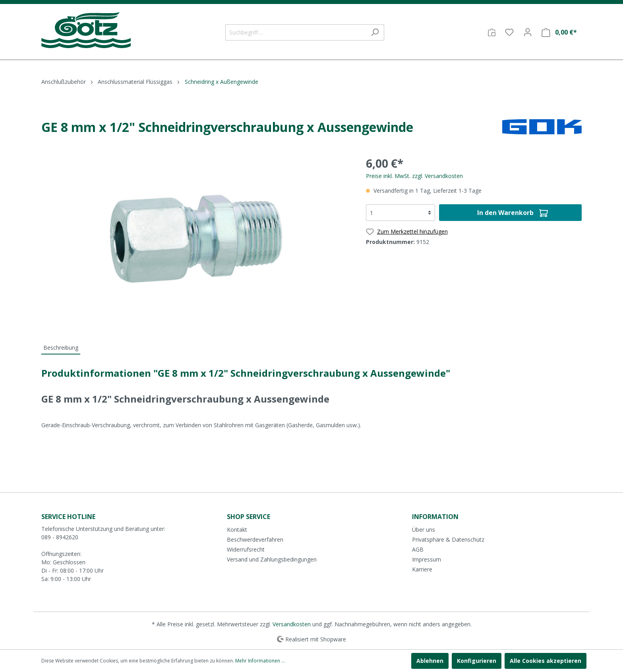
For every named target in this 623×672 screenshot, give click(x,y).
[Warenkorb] (559, 32)
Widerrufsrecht (246, 549)
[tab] (61, 347)
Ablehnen (430, 661)
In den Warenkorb (513, 212)
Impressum (427, 559)
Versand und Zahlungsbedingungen (272, 559)
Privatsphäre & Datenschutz (448, 539)
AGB (418, 549)
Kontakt (237, 530)
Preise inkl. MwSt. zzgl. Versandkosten (414, 176)
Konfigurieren (477, 661)
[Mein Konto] (528, 32)
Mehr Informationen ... (260, 661)
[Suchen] (375, 32)
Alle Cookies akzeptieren (546, 661)
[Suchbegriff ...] (296, 32)
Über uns (424, 530)
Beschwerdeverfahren (255, 539)
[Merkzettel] (509, 32)
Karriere (422, 569)
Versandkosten (292, 624)
